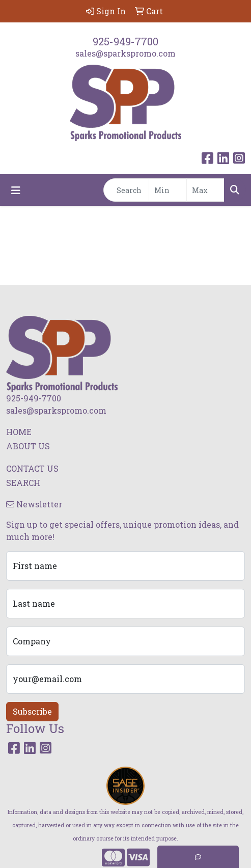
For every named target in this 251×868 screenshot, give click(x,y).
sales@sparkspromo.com (125, 53)
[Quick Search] (126, 190)
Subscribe (32, 711)
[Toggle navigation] (16, 190)
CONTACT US (32, 468)
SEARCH (23, 483)
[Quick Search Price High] (205, 190)
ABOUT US (28, 446)
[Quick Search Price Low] (168, 190)
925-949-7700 (125, 41)
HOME (19, 432)
